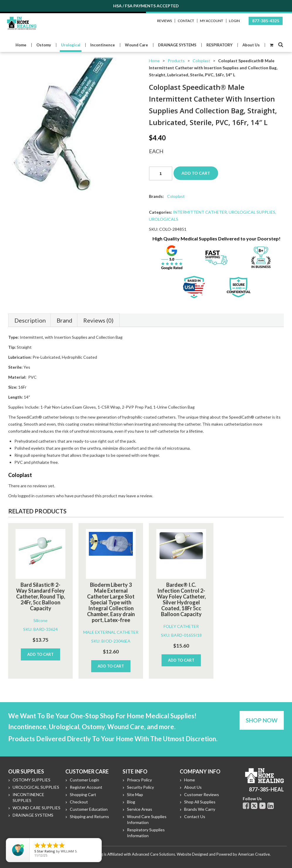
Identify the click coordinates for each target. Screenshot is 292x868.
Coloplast (201, 61)
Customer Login (84, 780)
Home (154, 61)
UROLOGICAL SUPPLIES (252, 212)
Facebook (246, 806)
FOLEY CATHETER (181, 626)
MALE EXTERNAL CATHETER (111, 632)
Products (176, 61)
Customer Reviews (202, 794)
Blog (131, 802)
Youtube (262, 806)
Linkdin (271, 806)
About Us (193, 787)
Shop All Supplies (200, 802)
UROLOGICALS (164, 219)
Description (30, 320)
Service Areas (140, 809)
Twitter (254, 806)
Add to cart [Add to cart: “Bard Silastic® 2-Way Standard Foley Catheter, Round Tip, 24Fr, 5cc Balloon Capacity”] (40, 654)
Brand (64, 320)
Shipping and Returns (89, 816)
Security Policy (140, 787)
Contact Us (195, 816)
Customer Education (89, 809)
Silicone (40, 620)
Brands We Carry (200, 809)
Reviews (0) (98, 320)
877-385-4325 (266, 21)
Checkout (79, 802)
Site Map (135, 794)
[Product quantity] (161, 173)
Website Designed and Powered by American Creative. (224, 854)
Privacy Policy (139, 780)
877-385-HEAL (266, 789)
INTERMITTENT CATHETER (200, 212)
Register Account (86, 787)
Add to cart (196, 173)
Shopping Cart (83, 794)
